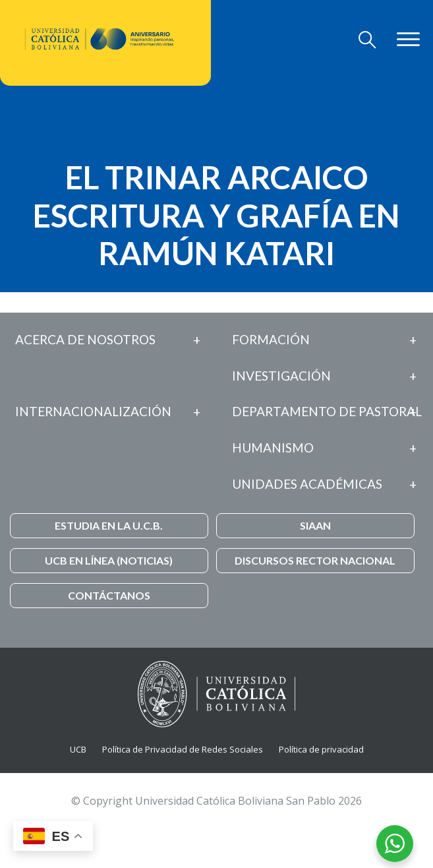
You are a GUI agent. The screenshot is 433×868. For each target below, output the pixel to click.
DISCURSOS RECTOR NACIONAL (315, 560)
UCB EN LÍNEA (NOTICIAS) (109, 560)
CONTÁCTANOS (109, 595)
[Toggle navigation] (367, 40)
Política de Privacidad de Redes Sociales (183, 749)
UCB (78, 749)
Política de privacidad (321, 749)
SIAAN (315, 525)
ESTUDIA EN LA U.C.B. (109, 525)
